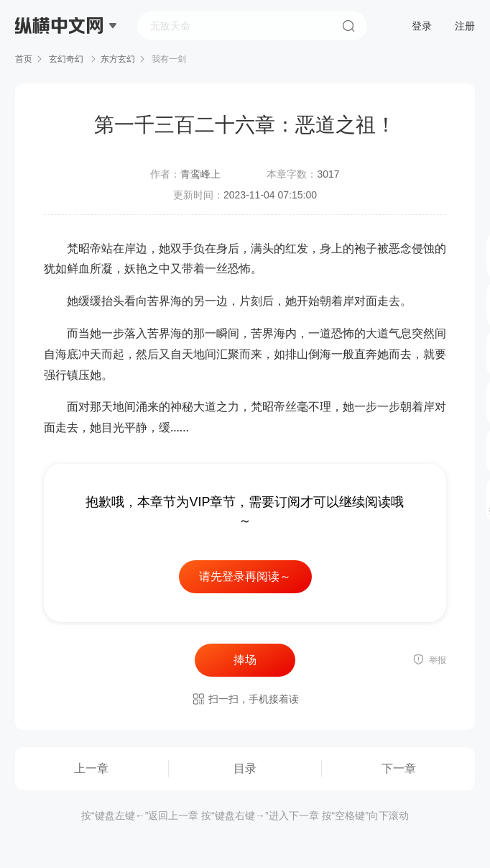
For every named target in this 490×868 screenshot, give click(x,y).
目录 (245, 768)
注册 (465, 26)
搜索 (348, 26)
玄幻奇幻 (66, 59)
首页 (24, 59)
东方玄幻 (118, 59)
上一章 (91, 768)
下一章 (399, 768)
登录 (422, 26)
